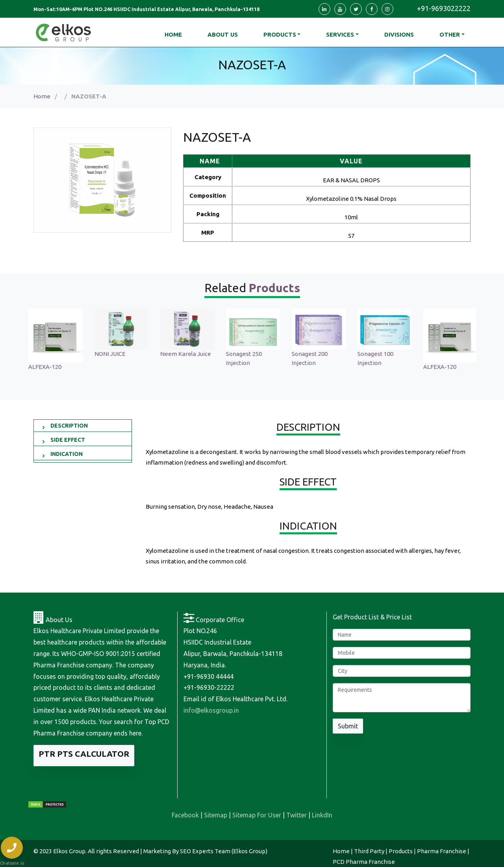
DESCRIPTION (69, 426)
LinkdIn (322, 815)
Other (450, 34)
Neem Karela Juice (251, 354)
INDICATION (67, 454)
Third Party (369, 851)
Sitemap (216, 815)
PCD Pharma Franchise (364, 862)
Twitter (296, 815)
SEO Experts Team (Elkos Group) (224, 851)
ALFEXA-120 (110, 367)
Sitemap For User (257, 815)
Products (280, 34)
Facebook (185, 815)
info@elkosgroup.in (211, 710)
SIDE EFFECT (68, 440)
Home (42, 96)
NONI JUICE (175, 354)
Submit (348, 726)
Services (340, 34)
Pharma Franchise (442, 851)
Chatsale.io (12, 863)
